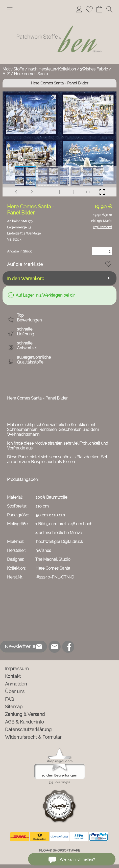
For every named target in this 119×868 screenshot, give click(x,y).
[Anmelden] (79, 9)
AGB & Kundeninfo (25, 722)
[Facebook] (68, 647)
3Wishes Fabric (94, 69)
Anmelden (16, 684)
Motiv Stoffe (13, 69)
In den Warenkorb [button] (26, 278)
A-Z (6, 74)
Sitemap (14, 707)
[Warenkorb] (99, 9)
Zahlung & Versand (25, 714)
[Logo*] (59, 17)
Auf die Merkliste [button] (25, 264)
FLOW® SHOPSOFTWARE (60, 850)
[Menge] (102, 251)
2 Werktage (24, 233)
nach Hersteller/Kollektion (52, 69)
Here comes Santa (31, 74)
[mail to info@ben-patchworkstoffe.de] (55, 647)
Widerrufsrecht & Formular (33, 737)
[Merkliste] (89, 9)
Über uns (15, 691)
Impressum (17, 669)
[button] (10, 9)
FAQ (10, 699)
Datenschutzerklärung (28, 729)
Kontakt (13, 676)
